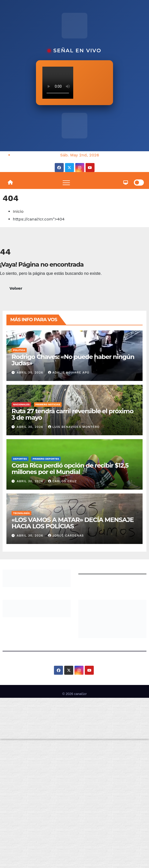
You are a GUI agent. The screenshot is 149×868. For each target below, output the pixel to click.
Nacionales (21, 404)
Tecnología (21, 513)
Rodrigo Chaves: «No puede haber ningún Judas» (73, 360)
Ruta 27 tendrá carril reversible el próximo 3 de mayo (72, 414)
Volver (16, 288)
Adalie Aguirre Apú (69, 372)
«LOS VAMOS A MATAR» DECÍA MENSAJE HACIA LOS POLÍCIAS (73, 523)
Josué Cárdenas (66, 536)
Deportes (20, 459)
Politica (19, 350)
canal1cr (80, 694)
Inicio (18, 211)
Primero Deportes (46, 459)
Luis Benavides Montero (74, 427)
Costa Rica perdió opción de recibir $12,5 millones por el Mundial (70, 469)
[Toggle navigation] (66, 183)
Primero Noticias (48, 404)
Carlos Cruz (62, 481)
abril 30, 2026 (31, 372)
